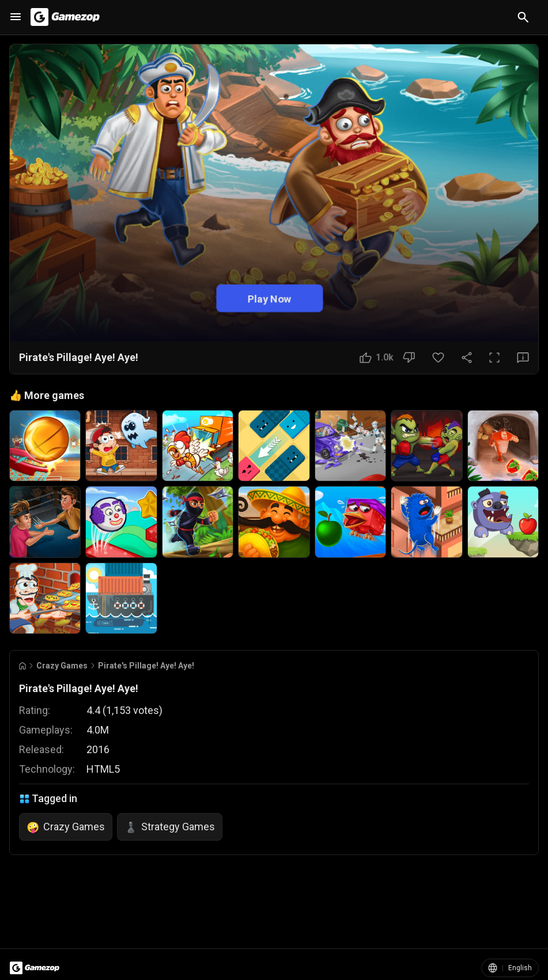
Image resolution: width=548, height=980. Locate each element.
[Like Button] (377, 358)
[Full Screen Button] (494, 358)
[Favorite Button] (438, 358)
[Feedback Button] (523, 358)
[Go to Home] (22, 666)
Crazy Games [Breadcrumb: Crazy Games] (62, 666)
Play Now (270, 298)
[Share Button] (467, 358)
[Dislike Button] (409, 358)
